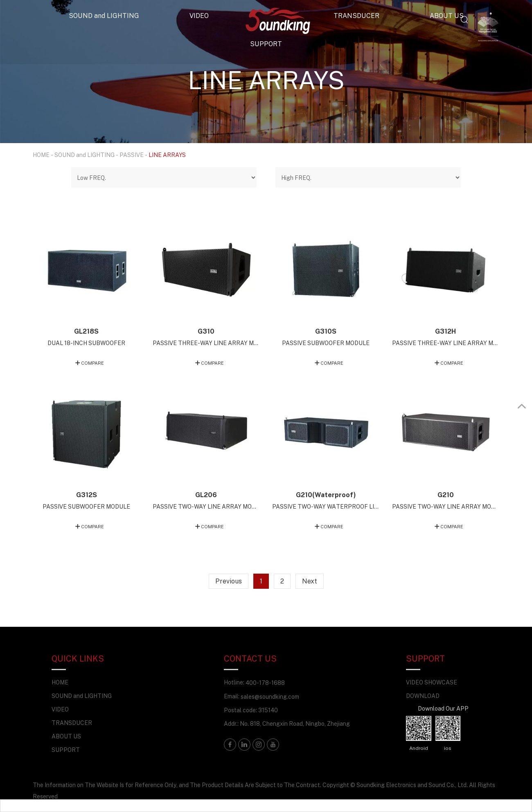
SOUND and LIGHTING (104, 16)
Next (310, 581)
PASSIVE (132, 155)
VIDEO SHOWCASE (432, 682)
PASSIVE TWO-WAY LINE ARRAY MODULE (206, 506)
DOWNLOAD (423, 696)
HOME (41, 155)
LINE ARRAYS (167, 155)
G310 (206, 331)
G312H (445, 331)
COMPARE (92, 363)
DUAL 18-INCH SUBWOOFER (86, 343)
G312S (87, 495)
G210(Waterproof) (326, 495)
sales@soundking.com (270, 696)
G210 (446, 495)
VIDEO (199, 16)
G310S (326, 331)
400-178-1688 (265, 683)
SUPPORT (266, 44)
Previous (229, 581)
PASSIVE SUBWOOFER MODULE (326, 343)
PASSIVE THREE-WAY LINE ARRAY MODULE (206, 343)
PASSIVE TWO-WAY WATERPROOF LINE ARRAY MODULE (326, 506)
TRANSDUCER (356, 16)
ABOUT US (447, 16)
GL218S (86, 331)
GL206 (206, 495)
